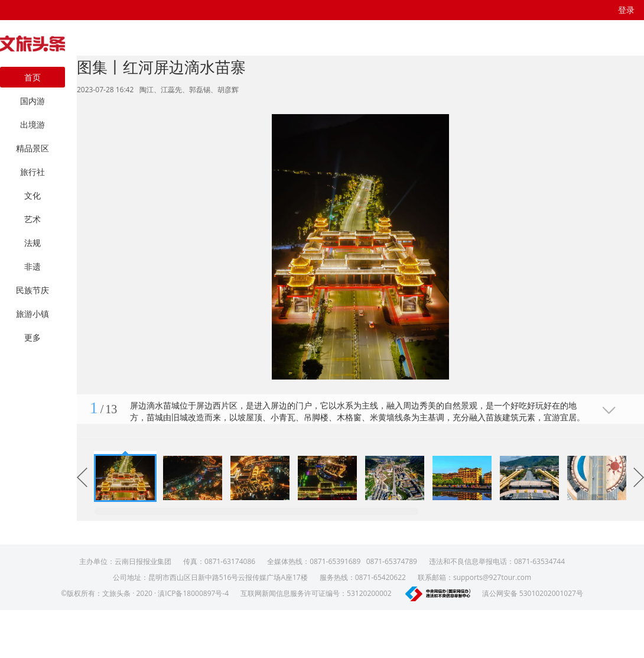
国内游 (32, 101)
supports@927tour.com (492, 577)
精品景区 (32, 148)
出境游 (32, 124)
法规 (32, 243)
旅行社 (32, 172)
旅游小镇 (32, 314)
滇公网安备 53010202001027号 (533, 593)
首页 (32, 77)
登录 (626, 10)
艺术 (32, 219)
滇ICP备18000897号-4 (193, 593)
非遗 (32, 266)
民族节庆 (32, 290)
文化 (32, 195)
